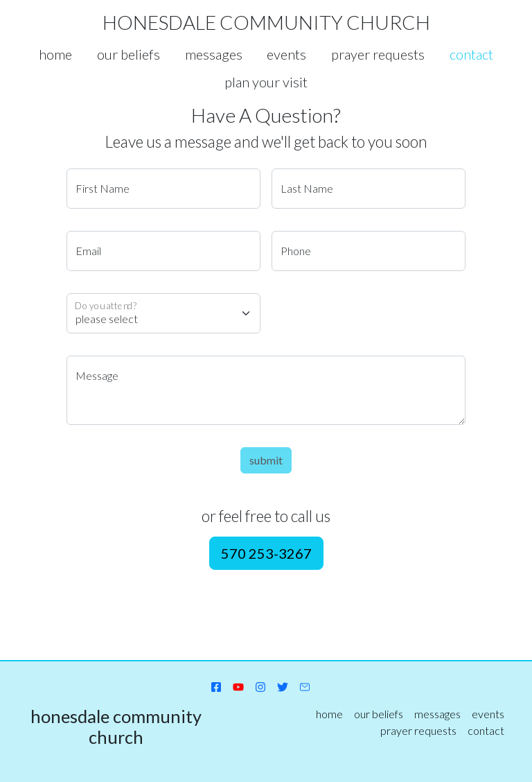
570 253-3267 (266, 553)
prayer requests (378, 54)
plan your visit (266, 82)
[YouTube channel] (238, 686)
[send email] (305, 686)
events (286, 54)
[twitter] (283, 686)
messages (214, 54)
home (55, 54)
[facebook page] (216, 686)
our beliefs (128, 54)
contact (471, 54)
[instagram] (260, 686)
